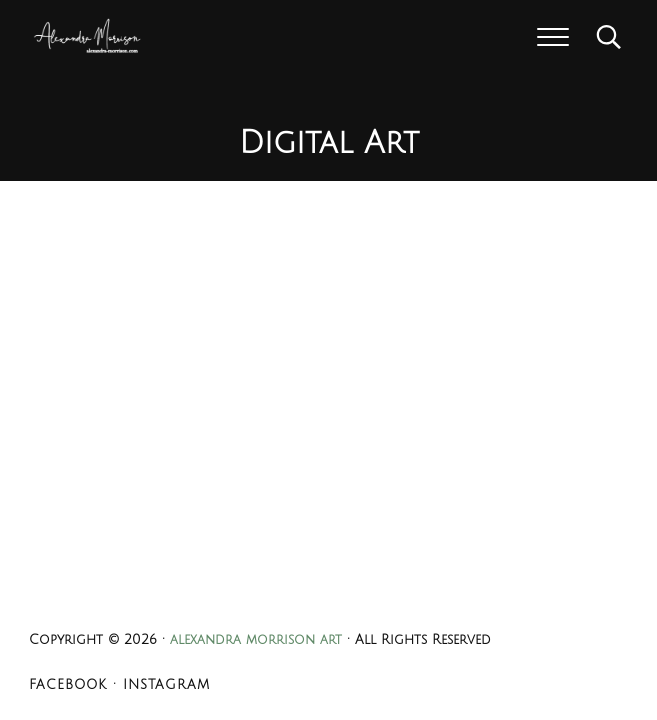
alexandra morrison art (256, 639)
